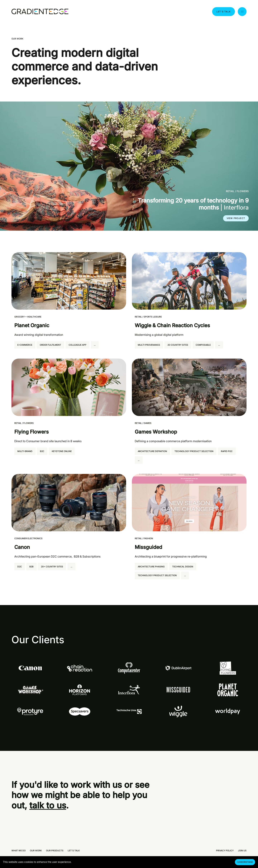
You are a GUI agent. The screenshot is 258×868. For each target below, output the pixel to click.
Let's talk (224, 12)
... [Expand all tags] (95, 345)
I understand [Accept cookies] (245, 862)
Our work (36, 851)
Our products (55, 851)
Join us (242, 851)
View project (236, 218)
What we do (19, 851)
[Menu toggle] (242, 12)
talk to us (48, 805)
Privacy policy (225, 851)
